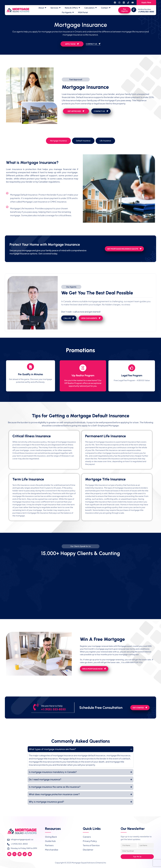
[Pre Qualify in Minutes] (30, 367)
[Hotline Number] (134, 10)
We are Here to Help (52, 706)
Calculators (91, 8)
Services (56, 8)
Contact (106, 8)
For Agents (68, 12)
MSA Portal (83, 12)
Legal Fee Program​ (132, 375)
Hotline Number (144, 9)
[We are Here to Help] (36, 707)
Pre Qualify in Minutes (31, 374)
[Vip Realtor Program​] (83, 368)
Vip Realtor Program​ (83, 375)
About (42, 8)
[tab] (58, 141)
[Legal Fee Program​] (132, 368)
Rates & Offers (72, 8)
